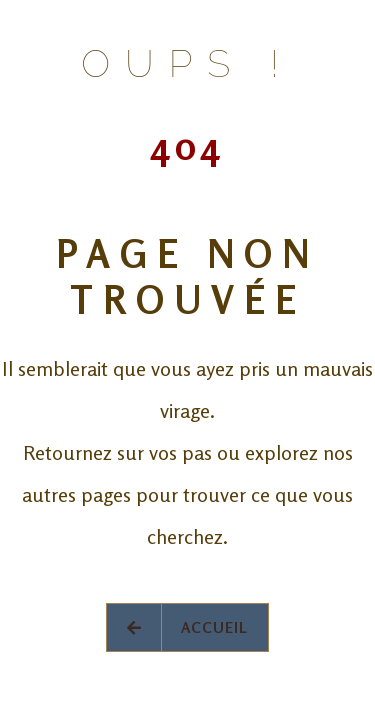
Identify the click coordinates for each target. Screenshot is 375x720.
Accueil (187, 627)
